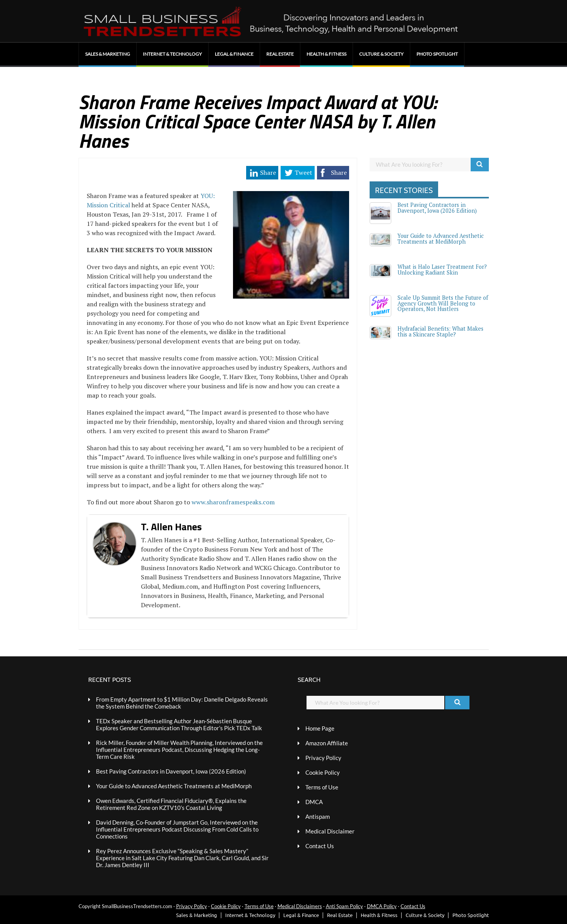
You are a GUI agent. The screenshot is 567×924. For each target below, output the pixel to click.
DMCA (314, 802)
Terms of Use (322, 787)
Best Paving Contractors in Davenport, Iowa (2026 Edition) (437, 208)
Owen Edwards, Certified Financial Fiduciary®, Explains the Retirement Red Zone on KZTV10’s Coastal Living (171, 804)
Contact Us (320, 846)
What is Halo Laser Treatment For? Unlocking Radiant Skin (442, 269)
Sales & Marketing (108, 54)
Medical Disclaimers (300, 906)
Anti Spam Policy (344, 906)
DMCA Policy (382, 906)
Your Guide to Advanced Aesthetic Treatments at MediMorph (441, 238)
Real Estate (280, 54)
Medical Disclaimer (330, 831)
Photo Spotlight (437, 54)
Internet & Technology (172, 54)
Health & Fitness (326, 54)
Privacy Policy (323, 758)
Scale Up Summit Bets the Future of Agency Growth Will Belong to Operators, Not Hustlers (443, 303)
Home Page (320, 728)
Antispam (318, 816)
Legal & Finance (234, 54)
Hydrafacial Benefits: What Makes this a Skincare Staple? (440, 331)
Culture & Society (381, 54)
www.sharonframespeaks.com (233, 502)
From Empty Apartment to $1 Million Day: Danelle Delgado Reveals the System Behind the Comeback (182, 703)
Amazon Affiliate (327, 743)
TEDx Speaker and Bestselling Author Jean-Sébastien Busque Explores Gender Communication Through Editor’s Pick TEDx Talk (179, 724)
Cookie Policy (323, 772)
